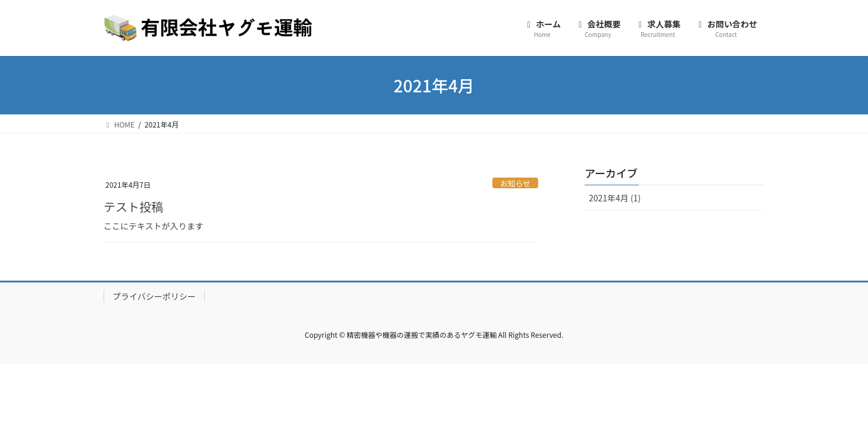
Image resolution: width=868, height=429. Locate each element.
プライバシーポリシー (154, 296)
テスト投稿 (133, 206)
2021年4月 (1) (615, 198)
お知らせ (515, 183)
